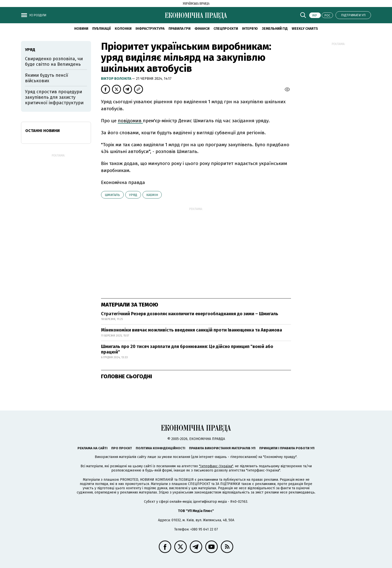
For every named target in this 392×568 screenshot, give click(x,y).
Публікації (101, 29)
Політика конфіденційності (160, 448)
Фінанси (202, 29)
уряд (133, 195)
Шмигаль (112, 195)
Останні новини (42, 131)
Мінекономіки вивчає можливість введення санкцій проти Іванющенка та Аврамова (191, 330)
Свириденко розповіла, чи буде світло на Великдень (54, 61)
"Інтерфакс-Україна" (216, 466)
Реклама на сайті (92, 448)
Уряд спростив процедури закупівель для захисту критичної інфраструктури (54, 97)
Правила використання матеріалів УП (222, 448)
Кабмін (152, 195)
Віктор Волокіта (116, 79)
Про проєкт (122, 448)
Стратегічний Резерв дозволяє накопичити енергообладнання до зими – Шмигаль (190, 314)
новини (81, 29)
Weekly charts (305, 29)
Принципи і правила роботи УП (287, 448)
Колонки (123, 29)
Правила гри (179, 29)
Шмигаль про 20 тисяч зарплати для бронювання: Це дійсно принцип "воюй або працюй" (187, 349)
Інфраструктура (150, 29)
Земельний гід (275, 29)
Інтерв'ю (250, 29)
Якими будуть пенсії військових (47, 78)
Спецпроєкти (226, 29)
